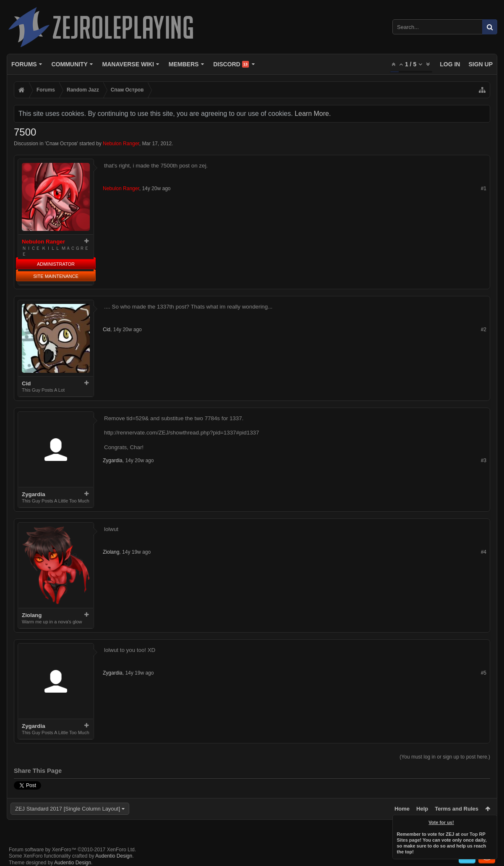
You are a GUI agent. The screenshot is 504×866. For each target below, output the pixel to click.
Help (422, 809)
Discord (231, 64)
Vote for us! (441, 822)
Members (184, 64)
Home (402, 809)
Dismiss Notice (491, 821)
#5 (484, 673)
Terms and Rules (457, 809)
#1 (484, 188)
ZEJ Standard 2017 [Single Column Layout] (68, 809)
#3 (484, 460)
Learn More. (313, 114)
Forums (24, 64)
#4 (484, 552)
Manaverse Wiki (128, 64)
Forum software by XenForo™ (72, 850)
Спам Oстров (61, 144)
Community (69, 64)
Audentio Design (114, 856)
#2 (484, 330)
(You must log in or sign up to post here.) (445, 757)
